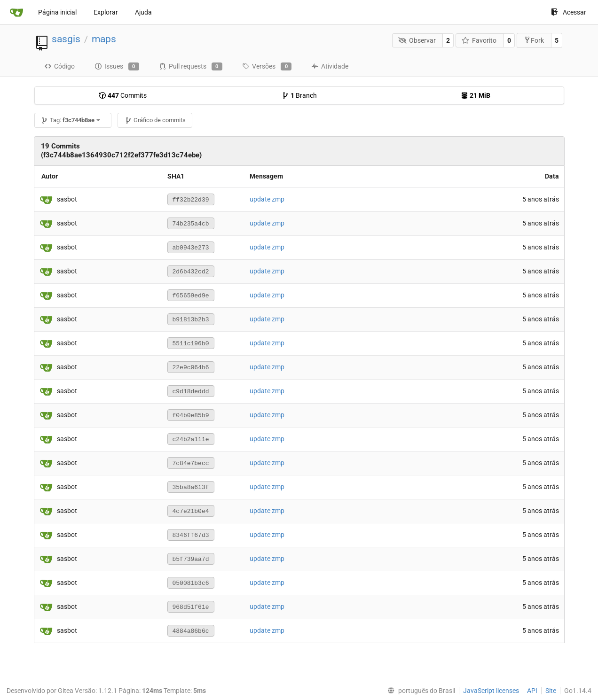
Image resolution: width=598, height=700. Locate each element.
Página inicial (57, 12)
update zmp (267, 199)
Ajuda (143, 12)
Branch (299, 95)
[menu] (419, 691)
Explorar (106, 12)
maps (104, 39)
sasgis (66, 39)
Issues (117, 67)
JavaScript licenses (491, 691)
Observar (417, 40)
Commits (123, 95)
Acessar (569, 12)
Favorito (479, 40)
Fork (534, 40)
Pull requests (191, 67)
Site (551, 691)
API (532, 691)
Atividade (330, 66)
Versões (267, 67)
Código (59, 66)
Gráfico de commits (155, 120)
